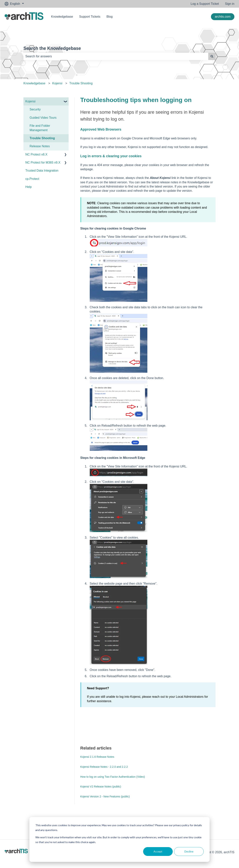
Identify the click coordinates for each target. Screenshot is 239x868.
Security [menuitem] (35, 109)
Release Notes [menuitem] (40, 146)
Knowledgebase (62, 17)
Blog (110, 17)
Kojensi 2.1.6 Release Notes (97, 757)
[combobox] (116, 56)
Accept (158, 851)
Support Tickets (90, 17)
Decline (189, 851)
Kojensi (57, 83)
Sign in (230, 4)
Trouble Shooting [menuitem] (42, 138)
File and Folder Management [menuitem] (40, 128)
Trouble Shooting (81, 83)
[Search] (212, 56)
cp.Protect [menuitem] (32, 179)
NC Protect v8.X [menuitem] (36, 154)
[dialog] (119, 839)
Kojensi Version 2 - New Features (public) (105, 796)
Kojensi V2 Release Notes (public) (101, 787)
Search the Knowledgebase (52, 48)
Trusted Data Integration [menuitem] (42, 171)
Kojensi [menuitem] (30, 101)
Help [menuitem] (29, 187)
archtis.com (223, 17)
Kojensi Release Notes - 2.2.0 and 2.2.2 (104, 767)
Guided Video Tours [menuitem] (43, 118)
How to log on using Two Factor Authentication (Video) (113, 777)
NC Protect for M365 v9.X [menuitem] (43, 162)
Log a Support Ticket (205, 4)
